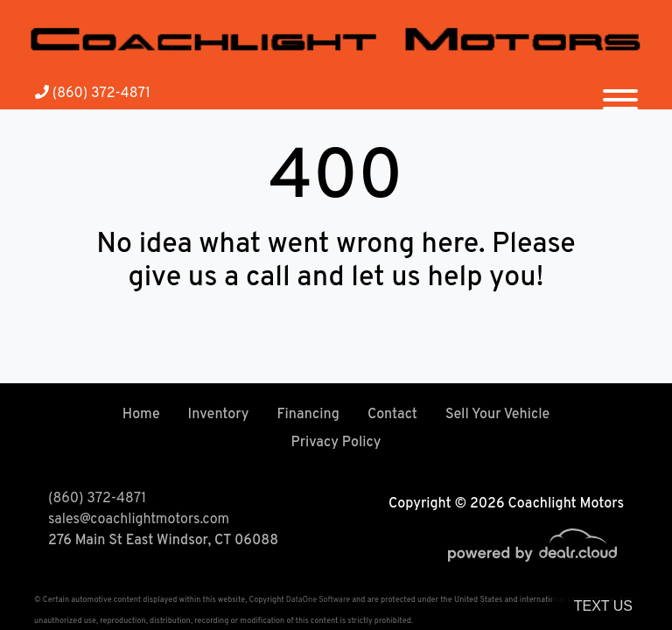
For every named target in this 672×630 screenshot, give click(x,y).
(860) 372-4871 (93, 94)
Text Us (603, 606)
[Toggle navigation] (620, 93)
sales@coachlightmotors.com (139, 520)
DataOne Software (318, 600)
